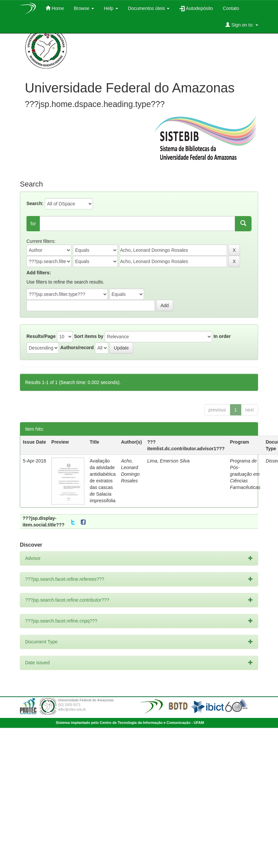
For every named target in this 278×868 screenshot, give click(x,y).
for (33, 224)
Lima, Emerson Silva (168, 461)
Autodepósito (196, 8)
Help (111, 8)
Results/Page (41, 336)
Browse (84, 8)
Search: (35, 203)
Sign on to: (242, 25)
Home (55, 8)
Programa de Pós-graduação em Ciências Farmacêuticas (245, 474)
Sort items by (89, 336)
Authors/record (77, 348)
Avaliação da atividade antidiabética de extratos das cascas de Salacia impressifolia (103, 481)
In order (222, 336)
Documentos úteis (149, 8)
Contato (231, 8)
